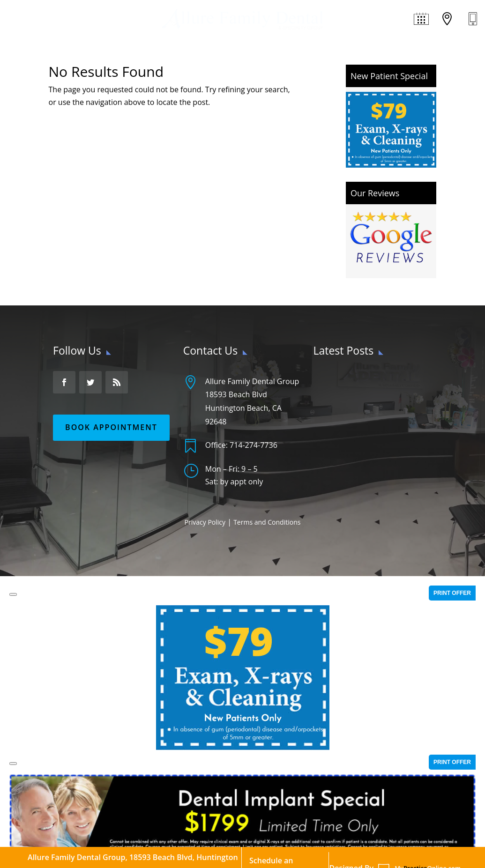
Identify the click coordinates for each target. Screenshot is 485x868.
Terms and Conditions (267, 522)
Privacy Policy (205, 522)
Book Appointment (111, 427)
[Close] (13, 594)
